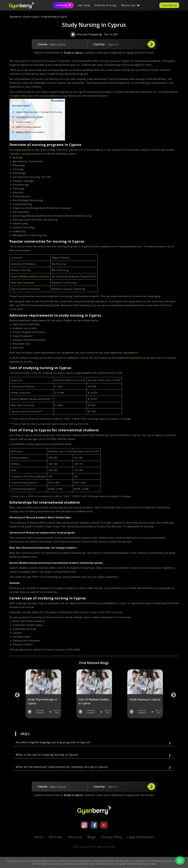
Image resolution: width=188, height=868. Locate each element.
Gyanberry (15, 17)
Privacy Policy (112, 837)
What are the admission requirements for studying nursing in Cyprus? (62, 767)
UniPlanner (63, 5)
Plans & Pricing (105, 5)
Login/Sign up (169, 5)
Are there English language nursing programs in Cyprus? (53, 742)
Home (39, 837)
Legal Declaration (141, 837)
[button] (117, 44)
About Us (75, 837)
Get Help (84, 5)
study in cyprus (31, 17)
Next (172, 694)
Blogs (92, 837)
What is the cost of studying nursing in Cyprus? (47, 755)
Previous (16, 694)
